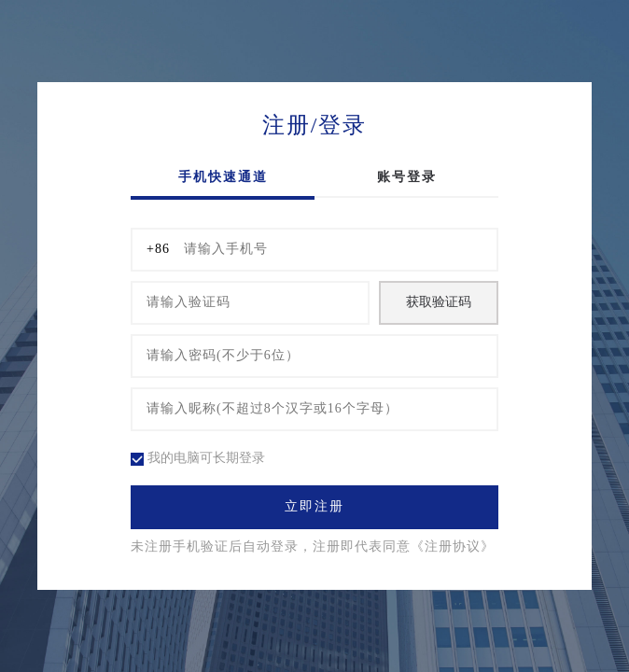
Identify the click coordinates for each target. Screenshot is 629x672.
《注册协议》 (453, 547)
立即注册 (314, 507)
